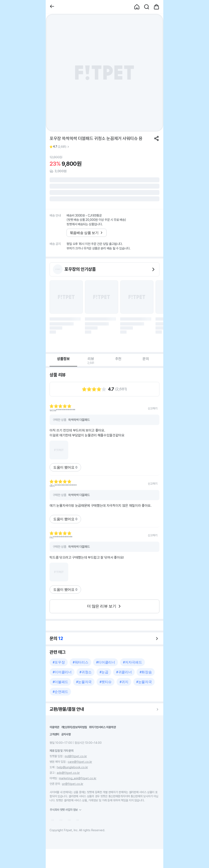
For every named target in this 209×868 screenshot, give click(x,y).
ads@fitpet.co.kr (68, 773)
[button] (52, 7)
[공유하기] (156, 138)
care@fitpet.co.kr (80, 762)
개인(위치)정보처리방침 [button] (74, 727)
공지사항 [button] (66, 734)
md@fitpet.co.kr (76, 756)
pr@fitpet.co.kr (73, 784)
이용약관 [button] (54, 727)
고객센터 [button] (54, 734)
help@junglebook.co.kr (72, 767)
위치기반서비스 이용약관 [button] (102, 727)
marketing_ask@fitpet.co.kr (78, 778)
